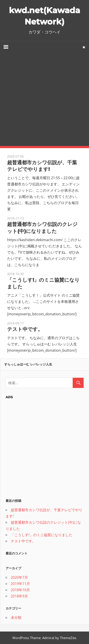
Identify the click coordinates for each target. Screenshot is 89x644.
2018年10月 (20, 590)
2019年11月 (20, 584)
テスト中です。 (25, 329)
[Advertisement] (44, 99)
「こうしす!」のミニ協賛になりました (42, 535)
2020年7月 (19, 577)
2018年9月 (19, 596)
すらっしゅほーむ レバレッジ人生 (28, 364)
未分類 (16, 617)
